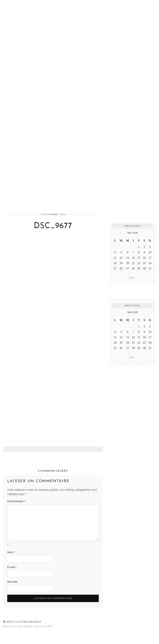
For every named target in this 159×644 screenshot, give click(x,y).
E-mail (12, 567)
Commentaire (16, 501)
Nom (11, 552)
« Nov (131, 278)
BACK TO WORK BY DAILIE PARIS (28, 624)
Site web (12, 582)
